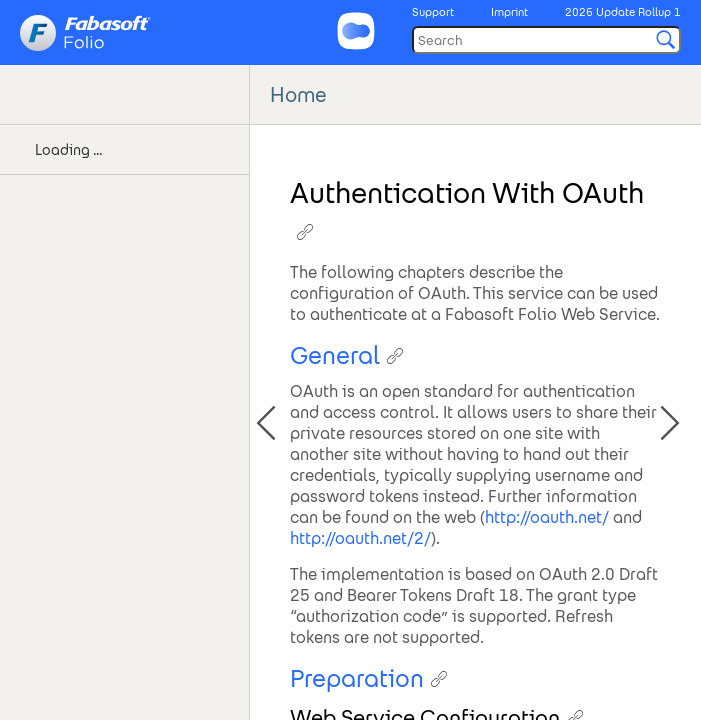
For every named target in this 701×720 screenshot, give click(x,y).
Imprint (509, 12)
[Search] (546, 40)
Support (433, 12)
